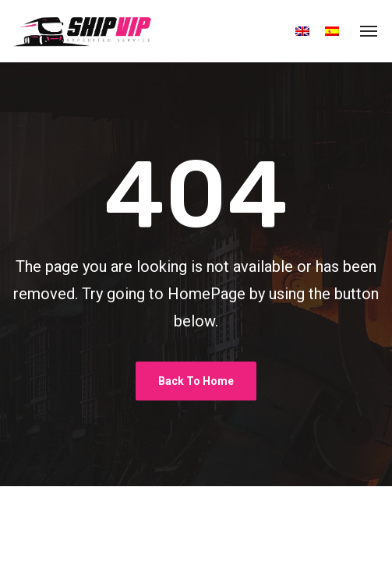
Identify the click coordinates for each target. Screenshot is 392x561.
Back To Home (196, 381)
